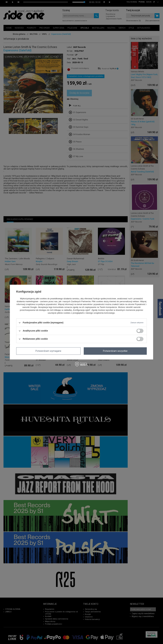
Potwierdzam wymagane (48, 351)
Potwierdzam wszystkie (115, 351)
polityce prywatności (47, 304)
